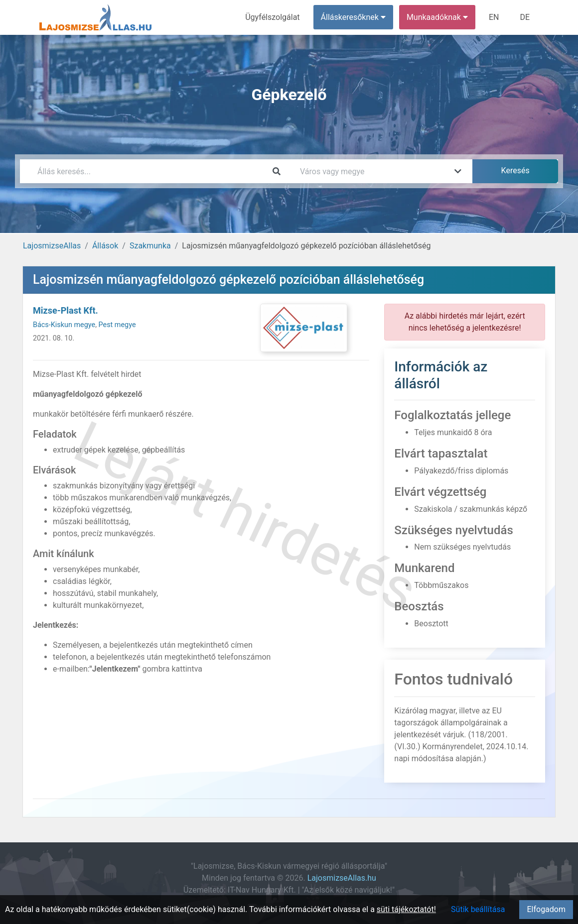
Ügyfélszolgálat (272, 17)
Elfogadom (546, 909)
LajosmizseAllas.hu (342, 878)
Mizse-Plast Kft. (66, 310)
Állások (105, 246)
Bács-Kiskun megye (64, 325)
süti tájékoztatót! (406, 909)
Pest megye (117, 325)
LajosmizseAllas (52, 246)
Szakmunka (150, 246)
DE (525, 17)
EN (494, 17)
